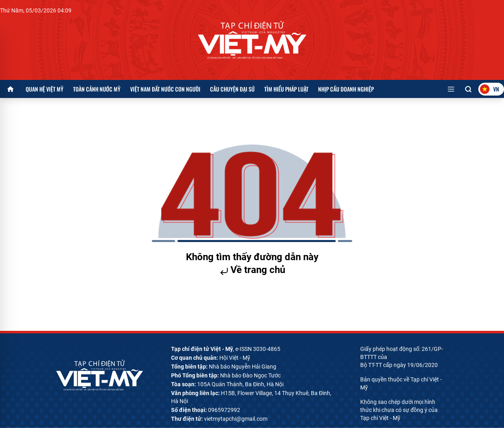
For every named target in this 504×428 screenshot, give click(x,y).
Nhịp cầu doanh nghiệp (346, 89)
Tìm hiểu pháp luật (286, 89)
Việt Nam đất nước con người (165, 89)
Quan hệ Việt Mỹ (45, 89)
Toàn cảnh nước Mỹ (97, 89)
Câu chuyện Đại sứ (232, 89)
